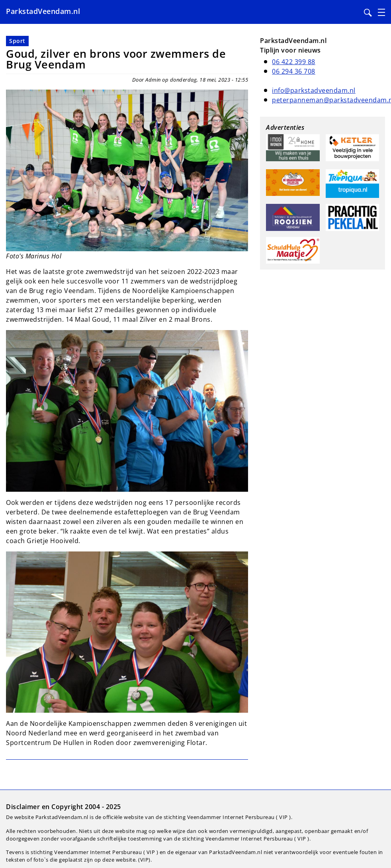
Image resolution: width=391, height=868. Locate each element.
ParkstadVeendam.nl (43, 11)
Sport (17, 41)
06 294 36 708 (294, 71)
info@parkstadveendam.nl (314, 90)
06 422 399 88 (294, 62)
